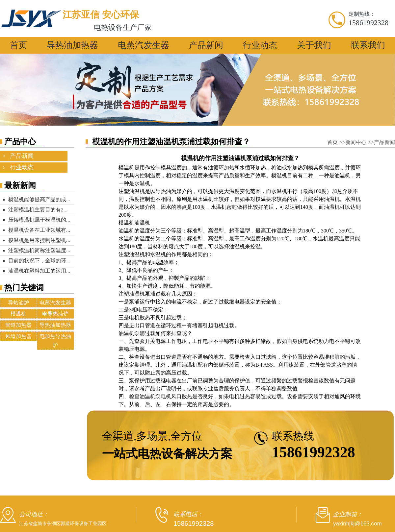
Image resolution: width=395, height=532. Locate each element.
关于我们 (314, 45)
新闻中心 (357, 142)
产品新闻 (206, 45)
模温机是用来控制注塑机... (39, 240)
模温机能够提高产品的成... (39, 199)
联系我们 (368, 45)
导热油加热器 (72, 45)
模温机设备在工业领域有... (39, 230)
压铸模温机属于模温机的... (39, 220)
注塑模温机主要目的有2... (38, 210)
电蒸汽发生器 (144, 45)
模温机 (18, 314)
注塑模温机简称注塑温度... (39, 250)
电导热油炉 (55, 314)
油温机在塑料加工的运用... (39, 271)
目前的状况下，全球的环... (39, 261)
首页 (18, 45)
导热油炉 (18, 303)
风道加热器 (18, 336)
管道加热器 (18, 325)
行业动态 (260, 45)
